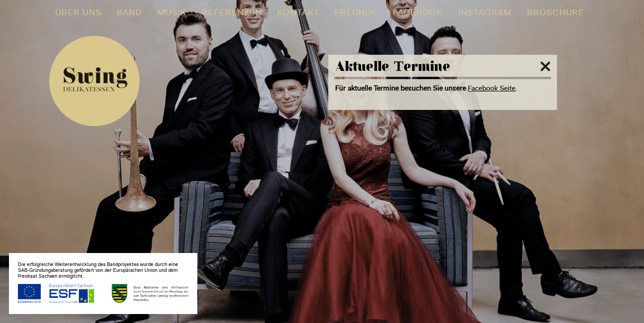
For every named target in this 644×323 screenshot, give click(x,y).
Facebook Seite (492, 89)
